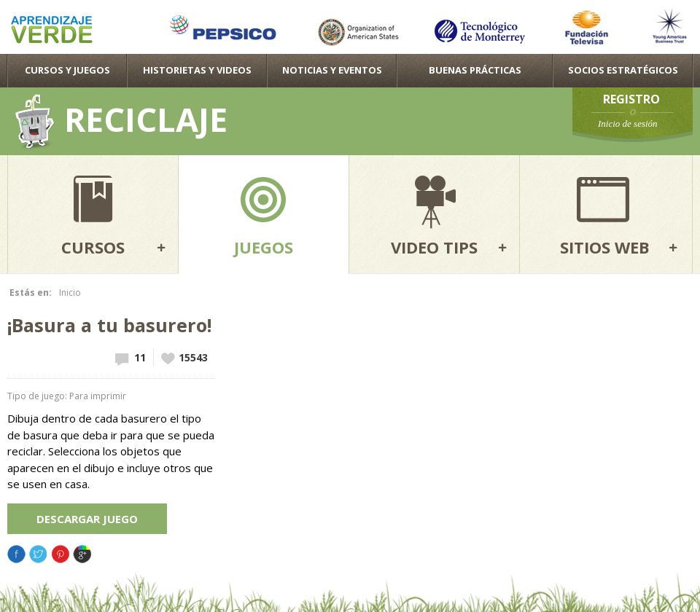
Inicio (70, 293)
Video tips (434, 247)
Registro (631, 99)
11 (140, 357)
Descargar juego (87, 519)
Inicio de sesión (628, 123)
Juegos (264, 247)
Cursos (93, 247)
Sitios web (605, 247)
